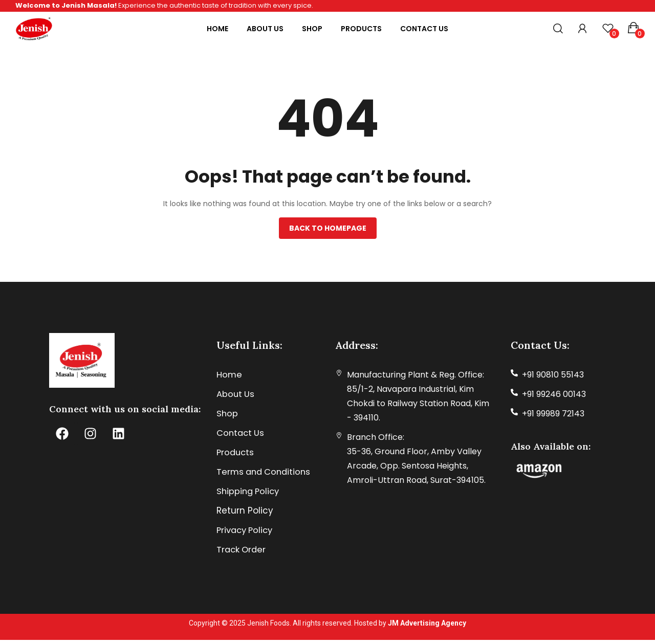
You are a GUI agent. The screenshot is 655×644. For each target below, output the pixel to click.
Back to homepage (328, 228)
